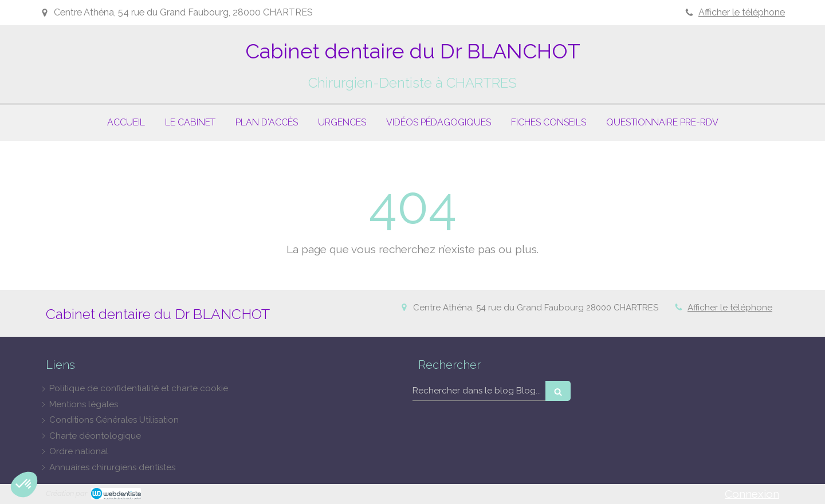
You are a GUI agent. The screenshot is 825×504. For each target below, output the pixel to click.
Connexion (752, 494)
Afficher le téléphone (742, 12)
